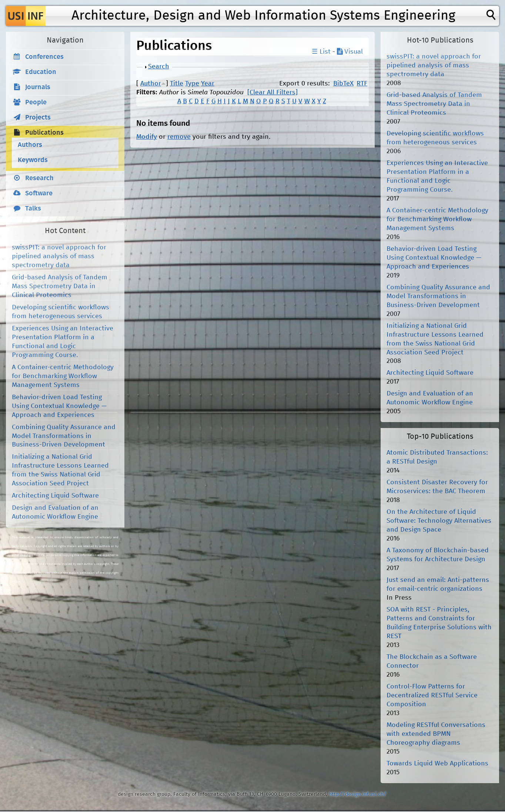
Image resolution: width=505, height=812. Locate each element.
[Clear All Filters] (272, 92)
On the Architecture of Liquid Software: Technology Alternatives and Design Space (439, 521)
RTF (362, 84)
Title (177, 84)
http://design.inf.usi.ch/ (357, 794)
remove (179, 137)
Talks (33, 209)
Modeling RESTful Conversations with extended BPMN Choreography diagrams (436, 734)
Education (41, 72)
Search (159, 67)
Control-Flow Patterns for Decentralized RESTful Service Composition (432, 695)
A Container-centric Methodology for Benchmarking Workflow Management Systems (63, 376)
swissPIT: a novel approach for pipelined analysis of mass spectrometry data (59, 256)
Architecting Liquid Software (55, 496)
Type (192, 84)
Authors (30, 145)
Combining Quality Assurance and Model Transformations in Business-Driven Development (64, 436)
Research (39, 178)
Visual (350, 52)
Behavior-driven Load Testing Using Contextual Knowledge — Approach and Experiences (59, 406)
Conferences (44, 57)
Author (151, 84)
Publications (44, 133)
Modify (147, 137)
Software (39, 193)
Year (208, 84)
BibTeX (343, 84)
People (36, 102)
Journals (38, 87)
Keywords (33, 160)
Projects (38, 118)
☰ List (321, 52)
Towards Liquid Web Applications (437, 764)
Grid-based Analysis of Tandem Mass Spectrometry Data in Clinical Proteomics (60, 286)
